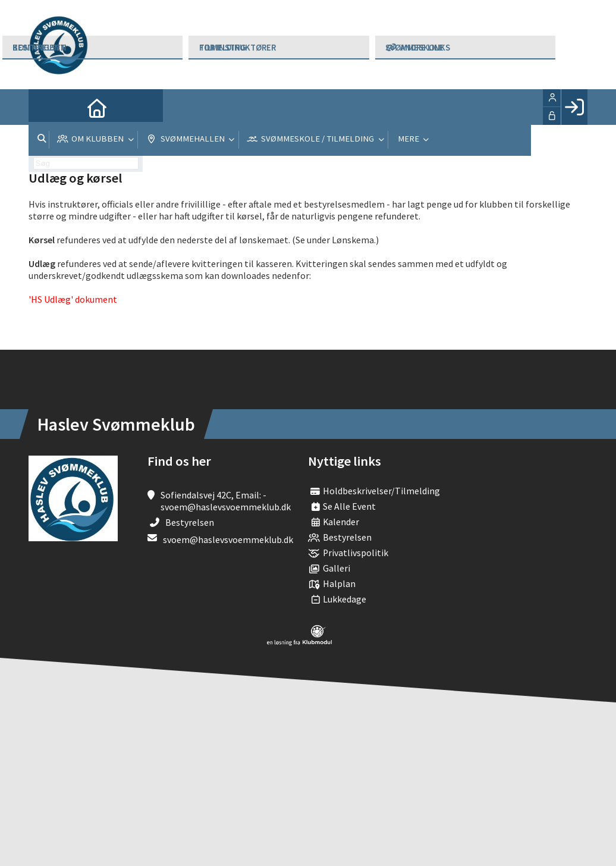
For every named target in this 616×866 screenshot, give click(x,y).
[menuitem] (46, 107)
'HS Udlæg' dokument (73, 299)
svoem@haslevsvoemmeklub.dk (228, 539)
